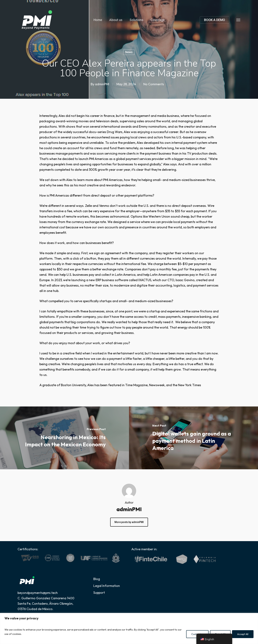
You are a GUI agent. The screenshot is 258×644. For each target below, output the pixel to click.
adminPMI (102, 84)
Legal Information (107, 586)
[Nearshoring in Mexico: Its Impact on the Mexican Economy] (64, 438)
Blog (97, 579)
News (129, 52)
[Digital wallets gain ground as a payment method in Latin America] (193, 438)
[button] (238, 20)
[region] (129, 628)
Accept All (243, 634)
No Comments (154, 84)
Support (99, 593)
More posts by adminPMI (129, 522)
